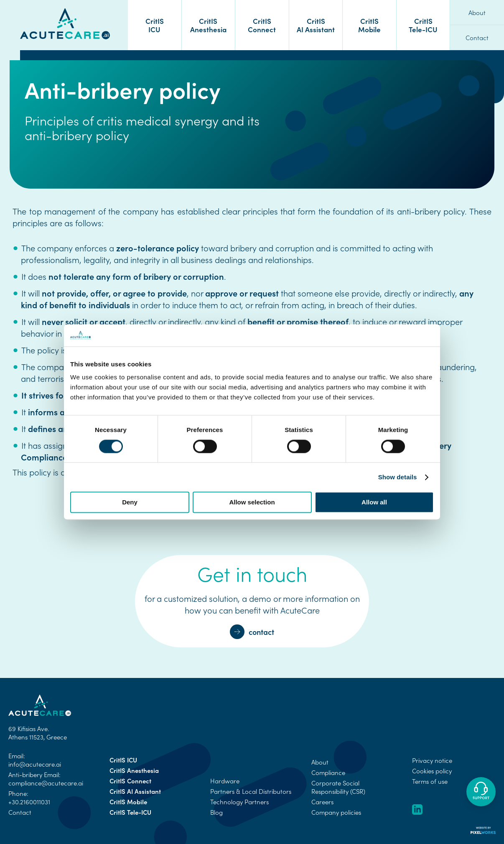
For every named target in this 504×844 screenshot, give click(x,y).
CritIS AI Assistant (316, 25)
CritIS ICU (155, 25)
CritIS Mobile (369, 25)
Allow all (374, 503)
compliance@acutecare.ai (46, 783)
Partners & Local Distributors (251, 791)
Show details (398, 477)
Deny (130, 503)
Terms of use (430, 781)
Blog (216, 812)
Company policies (336, 812)
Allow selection (252, 503)
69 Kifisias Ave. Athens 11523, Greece (38, 733)
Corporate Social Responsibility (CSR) (338, 787)
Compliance (328, 772)
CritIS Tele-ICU (423, 25)
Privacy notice (432, 760)
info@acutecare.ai (35, 764)
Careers (322, 802)
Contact (477, 38)
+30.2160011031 (29, 802)
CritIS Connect (262, 25)
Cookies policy (432, 771)
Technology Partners (239, 802)
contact (252, 632)
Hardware (225, 781)
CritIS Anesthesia (208, 25)
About (477, 13)
